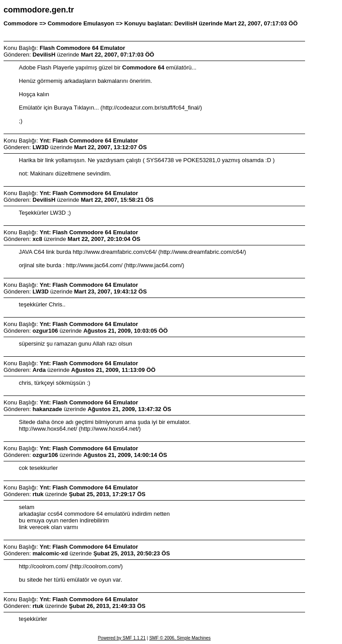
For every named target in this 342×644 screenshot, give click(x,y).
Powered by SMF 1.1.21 (122, 638)
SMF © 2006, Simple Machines (180, 638)
